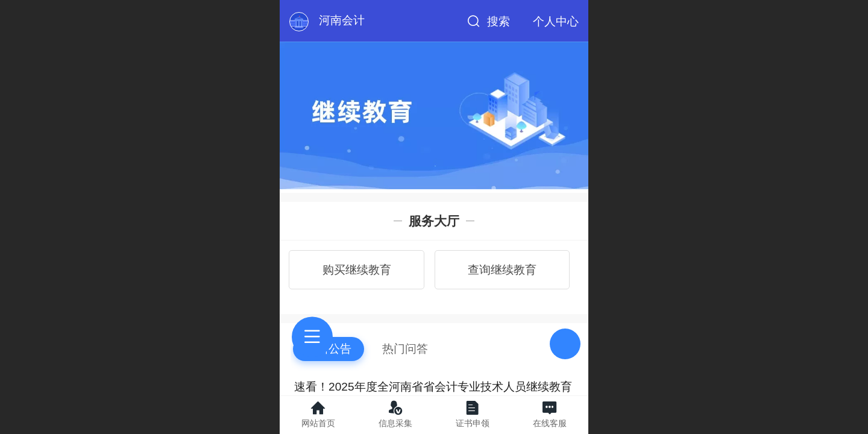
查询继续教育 (502, 270)
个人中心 (556, 21)
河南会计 (342, 20)
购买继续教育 (357, 270)
